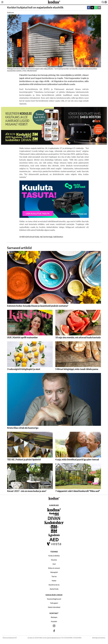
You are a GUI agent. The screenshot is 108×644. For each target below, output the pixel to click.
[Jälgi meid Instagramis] (54, 626)
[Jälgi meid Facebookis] (54, 631)
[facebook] (89, 8)
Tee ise (54, 576)
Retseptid (54, 572)
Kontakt (54, 621)
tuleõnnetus (58, 237)
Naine (54, 581)
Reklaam (54, 617)
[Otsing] (103, 2)
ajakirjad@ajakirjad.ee (54, 638)
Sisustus (54, 560)
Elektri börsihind (54, 607)
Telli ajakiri (54, 603)
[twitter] (92, 8)
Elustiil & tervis (54, 585)
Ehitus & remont (54, 568)
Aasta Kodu (54, 589)
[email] (99, 8)
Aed (54, 564)
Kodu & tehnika (54, 556)
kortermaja (48, 237)
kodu (37, 237)
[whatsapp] (96, 8)
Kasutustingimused (54, 599)
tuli (41, 237)
